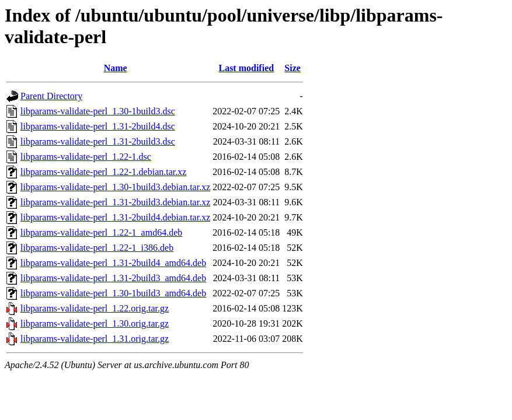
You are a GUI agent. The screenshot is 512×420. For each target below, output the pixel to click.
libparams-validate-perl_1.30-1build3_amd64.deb (113, 293)
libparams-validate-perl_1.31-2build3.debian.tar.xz (115, 202)
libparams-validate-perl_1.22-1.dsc (86, 157)
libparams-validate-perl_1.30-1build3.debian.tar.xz (115, 187)
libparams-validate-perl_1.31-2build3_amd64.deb (113, 278)
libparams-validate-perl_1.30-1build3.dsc (98, 111)
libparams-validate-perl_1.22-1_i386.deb (97, 248)
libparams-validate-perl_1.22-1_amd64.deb (101, 232)
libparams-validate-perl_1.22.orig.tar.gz (95, 308)
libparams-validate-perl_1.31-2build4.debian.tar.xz (115, 217)
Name (116, 68)
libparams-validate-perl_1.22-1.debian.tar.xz (103, 172)
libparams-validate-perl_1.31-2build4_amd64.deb (113, 263)
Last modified (246, 68)
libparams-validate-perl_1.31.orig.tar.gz (95, 339)
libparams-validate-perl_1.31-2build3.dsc (98, 141)
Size (292, 68)
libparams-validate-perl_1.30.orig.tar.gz (95, 323)
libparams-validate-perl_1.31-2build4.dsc (98, 126)
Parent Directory (51, 96)
